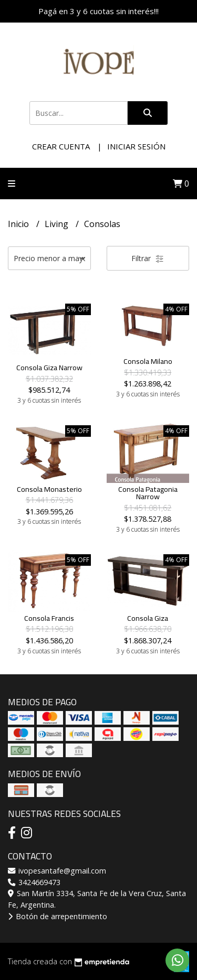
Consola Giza (148, 618)
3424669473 (34, 882)
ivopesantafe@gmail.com (57, 871)
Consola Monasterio (49, 489)
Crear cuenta (61, 146)
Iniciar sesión (136, 146)
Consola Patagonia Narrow (148, 493)
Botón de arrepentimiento (58, 916)
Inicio (19, 224)
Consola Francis (49, 618)
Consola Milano (148, 361)
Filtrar (148, 258)
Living (58, 224)
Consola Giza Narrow (49, 367)
